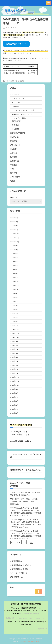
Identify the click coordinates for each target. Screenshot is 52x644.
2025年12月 (15, 234)
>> (31, 542)
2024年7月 (14, 302)
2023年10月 (15, 337)
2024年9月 (14, 294)
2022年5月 (14, 405)
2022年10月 (15, 385)
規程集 (13, 181)
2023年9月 (14, 341)
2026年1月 (14, 230)
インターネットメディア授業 (23, 110)
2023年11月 (15, 333)
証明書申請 (15, 161)
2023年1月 (14, 373)
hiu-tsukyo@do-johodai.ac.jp (29, 613)
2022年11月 (15, 381)
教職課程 (14, 141)
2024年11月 (15, 286)
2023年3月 (14, 365)
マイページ (15, 94)
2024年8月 (14, 298)
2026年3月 (14, 222)
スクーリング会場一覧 (19, 573)
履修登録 (15, 125)
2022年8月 (14, 393)
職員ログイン (43, 629)
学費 (12, 169)
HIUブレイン (15, 137)
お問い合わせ (15, 177)
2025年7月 (14, 254)
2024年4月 (14, 313)
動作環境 (14, 173)
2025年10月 (15, 242)
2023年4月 (14, 361)
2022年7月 (14, 397)
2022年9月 (14, 389)
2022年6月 (14, 401)
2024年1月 (14, 325)
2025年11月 (15, 238)
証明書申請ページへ (16, 44)
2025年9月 (14, 246)
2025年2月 (14, 274)
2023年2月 (14, 369)
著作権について (41, 619)
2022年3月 (14, 413)
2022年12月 (15, 377)
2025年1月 (14, 278)
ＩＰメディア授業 (19, 118)
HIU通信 (13, 149)
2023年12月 (15, 330)
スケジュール (15, 153)
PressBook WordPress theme (30, 641)
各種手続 (21, 81)
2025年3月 (14, 270)
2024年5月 (14, 310)
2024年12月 (15, 282)
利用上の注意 (10, 618)
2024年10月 (15, 290)
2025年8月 (14, 250)
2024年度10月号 (11, 81)
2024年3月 (14, 318)
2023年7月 (14, 349)
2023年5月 (14, 357)
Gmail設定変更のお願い (20, 441)
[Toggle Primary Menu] (48, 3)
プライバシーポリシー (25, 619)
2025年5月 (14, 262)
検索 (12, 587)
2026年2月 (14, 226)
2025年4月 (14, 266)
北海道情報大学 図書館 (19, 569)
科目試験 (15, 129)
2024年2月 (14, 322)
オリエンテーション (18, 98)
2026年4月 (14, 218)
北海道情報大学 (16, 561)
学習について (15, 102)
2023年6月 (14, 353)
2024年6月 (14, 306)
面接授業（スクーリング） (22, 114)
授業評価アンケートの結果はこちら (26, 470)
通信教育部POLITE (18, 133)
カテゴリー (15, 198)
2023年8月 (14, 345)
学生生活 (14, 165)
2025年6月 (14, 258)
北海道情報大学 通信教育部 (21, 565)
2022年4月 (14, 409)
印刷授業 (15, 106)
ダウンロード (15, 145)
